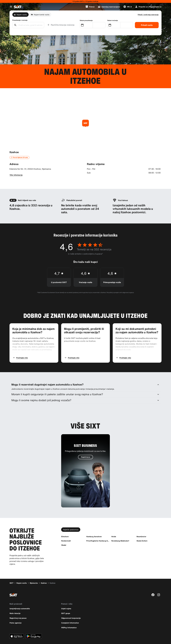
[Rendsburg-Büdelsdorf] (120, 534)
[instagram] (159, 588)
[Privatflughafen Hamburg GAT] (98, 534)
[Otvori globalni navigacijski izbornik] (11, 7)
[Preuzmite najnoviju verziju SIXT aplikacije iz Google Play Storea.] (34, 629)
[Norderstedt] (66, 534)
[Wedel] (64, 538)
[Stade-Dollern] (142, 534)
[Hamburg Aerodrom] (94, 530)
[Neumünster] (141, 530)
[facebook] (153, 588)
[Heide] (114, 530)
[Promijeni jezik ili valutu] (128, 7)
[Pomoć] (90, 7)
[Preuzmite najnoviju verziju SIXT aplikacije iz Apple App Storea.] (17, 629)
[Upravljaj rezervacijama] (109, 7)
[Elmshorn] (65, 530)
